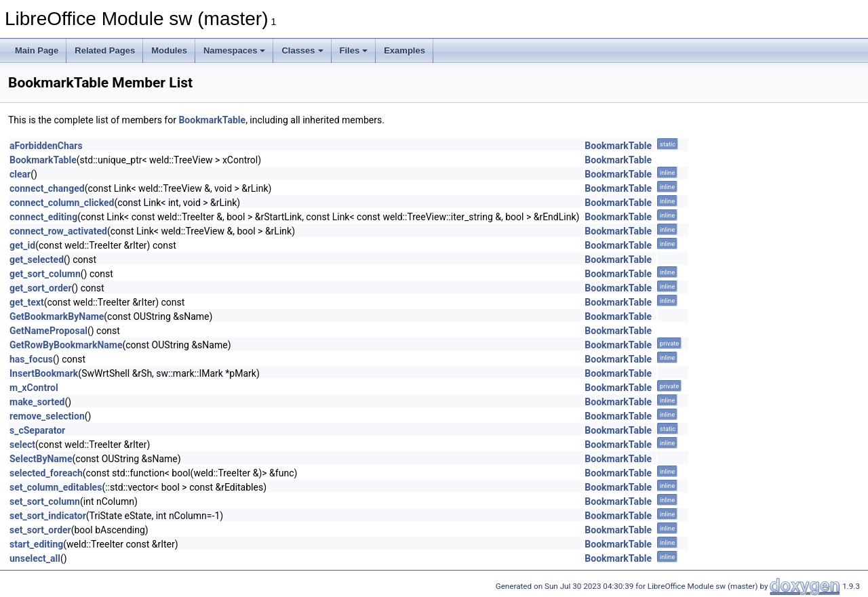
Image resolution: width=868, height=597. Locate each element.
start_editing (36, 544)
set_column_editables (56, 487)
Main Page (37, 50)
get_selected (37, 260)
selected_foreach (46, 473)
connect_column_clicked (62, 203)
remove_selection (47, 416)
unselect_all (35, 558)
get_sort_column (45, 274)
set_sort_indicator (48, 516)
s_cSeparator (37, 430)
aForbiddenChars (46, 146)
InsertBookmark (44, 373)
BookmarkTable (212, 120)
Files (354, 50)
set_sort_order (40, 530)
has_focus (31, 359)
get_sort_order (41, 288)
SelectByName (41, 459)
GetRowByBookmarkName (66, 345)
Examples (405, 50)
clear (20, 174)
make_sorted (37, 402)
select (22, 445)
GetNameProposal (48, 331)
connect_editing (43, 217)
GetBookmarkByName (57, 316)
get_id (22, 245)
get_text (27, 302)
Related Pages (105, 50)
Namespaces (235, 50)
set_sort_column (45, 501)
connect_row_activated (58, 231)
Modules (169, 50)
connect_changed (47, 188)
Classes (302, 50)
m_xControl (34, 388)
